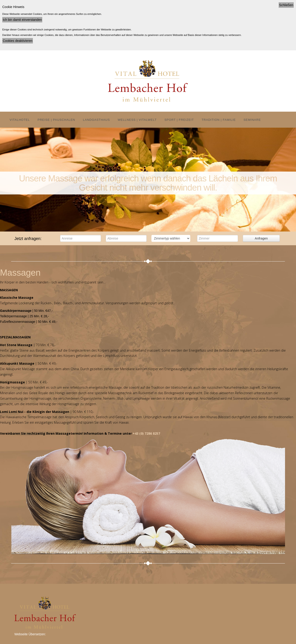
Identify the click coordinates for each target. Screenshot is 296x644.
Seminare (252, 120)
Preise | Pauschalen (56, 120)
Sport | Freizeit (179, 120)
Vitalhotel (20, 120)
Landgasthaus (96, 120)
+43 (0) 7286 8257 (146, 433)
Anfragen (261, 238)
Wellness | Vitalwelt (137, 120)
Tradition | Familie (219, 120)
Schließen (286, 5)
